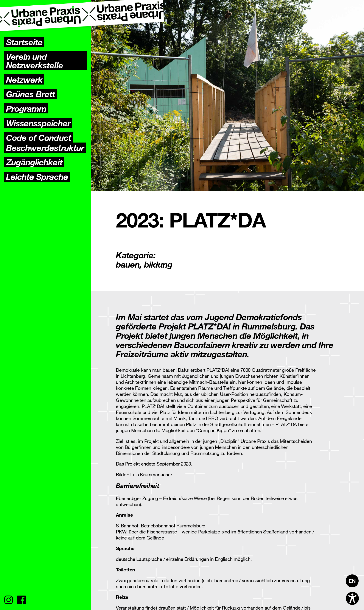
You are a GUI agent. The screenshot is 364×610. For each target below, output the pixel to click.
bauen (128, 264)
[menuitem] (352, 581)
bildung (158, 264)
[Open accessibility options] (352, 598)
